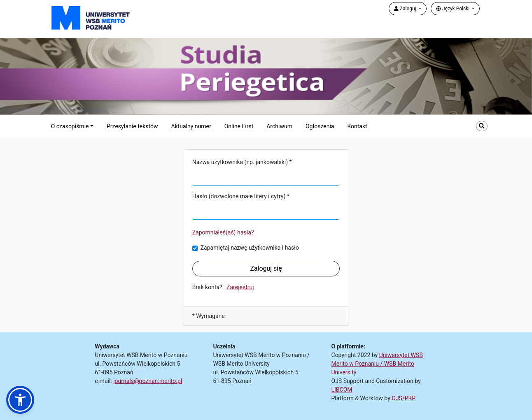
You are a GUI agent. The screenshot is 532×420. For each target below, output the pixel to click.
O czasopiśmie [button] (70, 126)
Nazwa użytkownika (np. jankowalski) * (242, 162)
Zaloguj (406, 9)
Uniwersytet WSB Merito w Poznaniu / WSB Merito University (377, 364)
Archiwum (279, 126)
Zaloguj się (266, 268)
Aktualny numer (191, 126)
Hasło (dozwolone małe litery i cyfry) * (241, 196)
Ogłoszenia (320, 126)
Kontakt (357, 126)
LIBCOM (342, 390)
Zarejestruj (240, 287)
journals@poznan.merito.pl (148, 381)
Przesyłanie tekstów (132, 126)
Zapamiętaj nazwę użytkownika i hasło (250, 248)
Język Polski (453, 9)
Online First (239, 126)
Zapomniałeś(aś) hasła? (223, 232)
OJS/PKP (404, 398)
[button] (20, 400)
